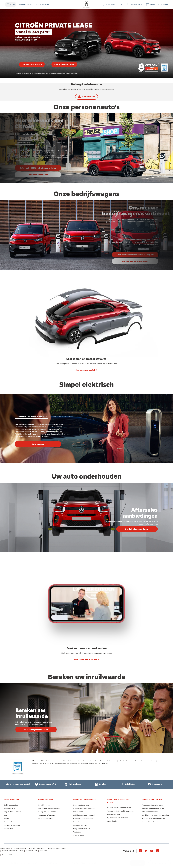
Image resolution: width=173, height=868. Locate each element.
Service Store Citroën (150, 822)
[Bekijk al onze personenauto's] (24, 863)
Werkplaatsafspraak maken (152, 805)
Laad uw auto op (114, 814)
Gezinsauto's (9, 822)
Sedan (6, 819)
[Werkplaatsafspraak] (157, 4)
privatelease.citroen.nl (72, 763)
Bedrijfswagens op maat (48, 812)
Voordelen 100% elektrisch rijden (120, 811)
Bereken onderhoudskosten (153, 808)
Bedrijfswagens (44, 805)
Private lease (78, 812)
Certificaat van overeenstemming (155, 815)
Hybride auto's (9, 808)
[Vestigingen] (134, 4)
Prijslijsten (77, 832)
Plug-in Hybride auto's (12, 812)
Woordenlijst (112, 821)
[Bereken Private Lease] (64, 64)
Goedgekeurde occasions (83, 819)
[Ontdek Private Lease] (32, 64)
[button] (112, 4)
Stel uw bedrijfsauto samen (84, 808)
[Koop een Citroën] (70, 863)
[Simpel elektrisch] (89, 863)
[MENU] (11, 4)
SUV (5, 815)
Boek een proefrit (46, 819)
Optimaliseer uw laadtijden (118, 818)
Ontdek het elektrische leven (119, 808)
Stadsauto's (8, 829)
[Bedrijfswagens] (42, 4)
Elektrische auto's (11, 805)
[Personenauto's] (26, 4)
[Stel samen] (137, 863)
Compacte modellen (12, 825)
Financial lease (78, 835)
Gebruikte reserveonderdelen (153, 819)
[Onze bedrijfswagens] (50, 863)
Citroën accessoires (150, 812)
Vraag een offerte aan (47, 815)
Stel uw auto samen (81, 805)
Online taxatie (78, 822)
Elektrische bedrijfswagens (49, 808)
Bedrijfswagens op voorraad (84, 815)
